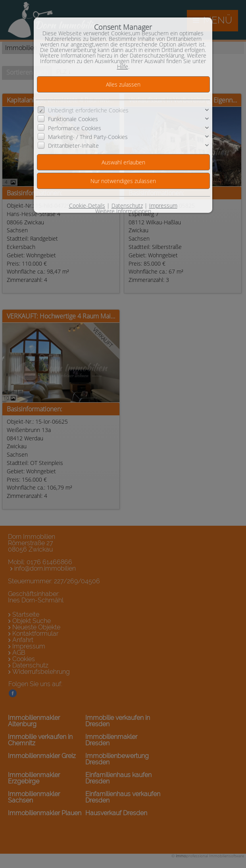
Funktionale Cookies (73, 119)
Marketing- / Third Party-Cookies (88, 137)
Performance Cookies (75, 128)
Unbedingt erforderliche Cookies (88, 110)
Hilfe (123, 67)
